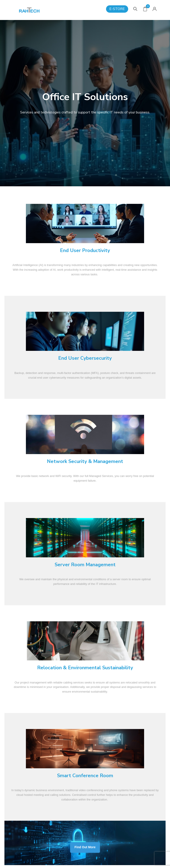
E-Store (117, 9)
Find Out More (85, 847)
